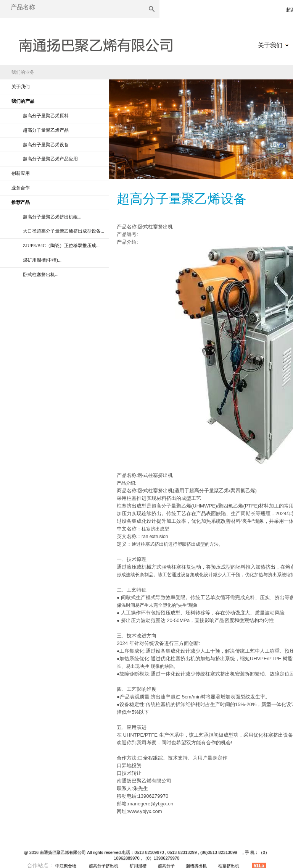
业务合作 (21, 188)
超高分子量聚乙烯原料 (46, 116)
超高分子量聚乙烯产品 (46, 130)
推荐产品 (21, 202)
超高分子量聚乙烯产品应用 (50, 159)
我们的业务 (23, 72)
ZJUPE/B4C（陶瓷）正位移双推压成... (61, 246)
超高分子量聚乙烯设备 (46, 145)
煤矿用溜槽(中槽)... (42, 260)
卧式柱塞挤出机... (41, 275)
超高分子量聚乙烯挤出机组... (52, 217)
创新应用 (21, 173)
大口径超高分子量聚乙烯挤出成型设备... (64, 231)
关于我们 (270, 45)
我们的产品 (23, 101)
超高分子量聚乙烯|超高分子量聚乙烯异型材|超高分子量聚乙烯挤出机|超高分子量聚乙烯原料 (95, 43)
